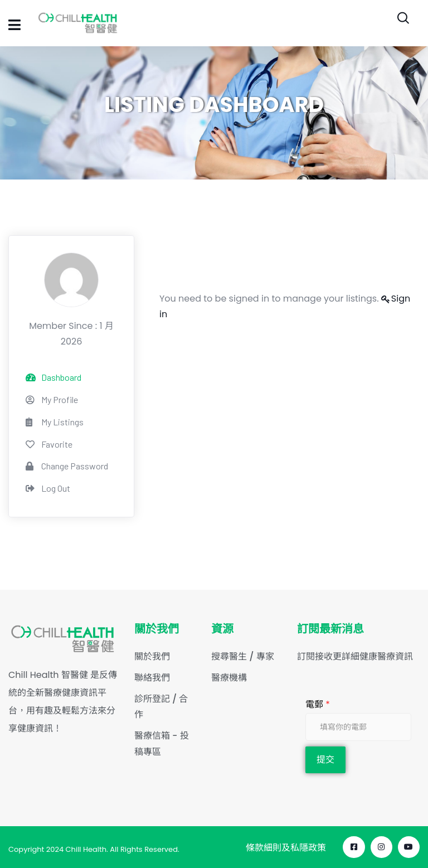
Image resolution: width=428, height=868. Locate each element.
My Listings (55, 422)
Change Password (67, 466)
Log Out (48, 488)
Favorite (49, 444)
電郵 (318, 704)
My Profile (52, 399)
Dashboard (53, 377)
